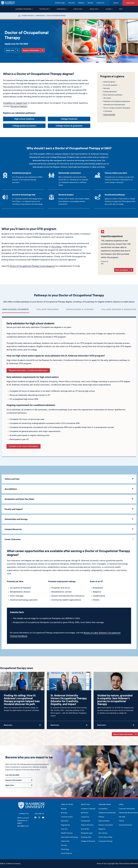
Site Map (122, 817)
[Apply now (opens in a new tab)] (12, 50)
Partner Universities (106, 825)
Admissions (62, 9)
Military (101, 817)
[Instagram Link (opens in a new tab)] (39, 818)
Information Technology (69, 837)
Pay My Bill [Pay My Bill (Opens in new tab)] (85, 829)
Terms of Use (101, 864)
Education (65, 821)
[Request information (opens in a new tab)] (33, 50)
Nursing (64, 845)
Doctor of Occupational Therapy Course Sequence (32, 266)
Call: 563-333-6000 (12, 775)
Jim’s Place (56, 247)
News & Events (104, 821)
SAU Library (103, 833)
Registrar (102, 829)
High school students (16, 309)
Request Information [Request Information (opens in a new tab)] (14, 780)
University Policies (125, 825)
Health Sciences (42, 16)
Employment (86, 821)
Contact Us (100, 3)
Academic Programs (24, 9)
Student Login (60, 3)
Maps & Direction (87, 825)
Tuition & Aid (45, 9)
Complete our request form (15, 103)
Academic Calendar (88, 809)
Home (20, 16)
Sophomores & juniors (80, 309)
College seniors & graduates (119, 309)
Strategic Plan (86, 837)
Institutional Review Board (128, 813)
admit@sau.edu (23, 826)
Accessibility (103, 809)
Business (64, 813)
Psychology (65, 849)
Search (116, 3)
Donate (90, 3)
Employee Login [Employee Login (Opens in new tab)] (87, 833)
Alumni (109, 9)
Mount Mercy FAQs (105, 837)
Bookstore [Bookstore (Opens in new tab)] (85, 813)
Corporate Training (105, 841)
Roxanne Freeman (19, 106)
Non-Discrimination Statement (127, 864)
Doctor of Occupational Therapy (58, 16)
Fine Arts (72, 3)
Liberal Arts (65, 841)
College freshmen (48, 309)
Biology (64, 809)
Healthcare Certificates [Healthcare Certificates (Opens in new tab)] (107, 813)
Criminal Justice (67, 817)
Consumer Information (127, 809)
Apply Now (130, 3)
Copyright (111, 864)
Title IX (121, 821)
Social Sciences (66, 853)
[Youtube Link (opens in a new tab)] (43, 818)
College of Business (88, 841)
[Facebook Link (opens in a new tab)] (35, 818)
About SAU (94, 9)
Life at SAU (78, 9)
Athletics (81, 3)
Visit (121, 9)
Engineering (65, 825)
